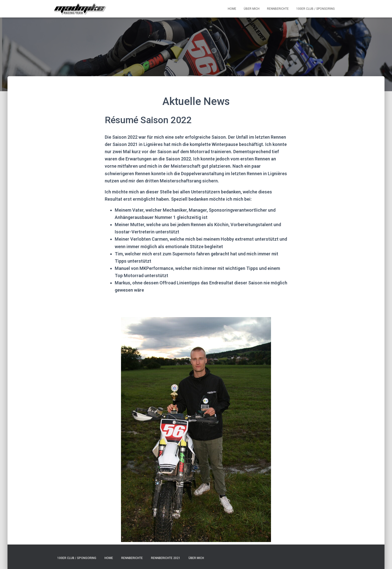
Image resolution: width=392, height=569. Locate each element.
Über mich (252, 9)
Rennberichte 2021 (166, 558)
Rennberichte (278, 9)
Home (232, 9)
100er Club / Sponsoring (315, 9)
